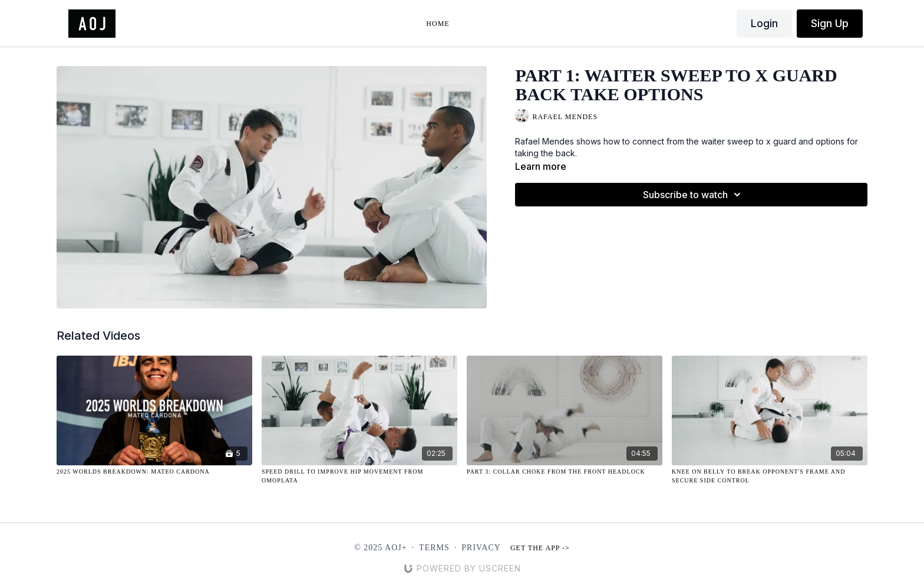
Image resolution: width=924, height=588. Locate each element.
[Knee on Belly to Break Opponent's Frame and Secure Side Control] (770, 476)
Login (764, 23)
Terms (434, 548)
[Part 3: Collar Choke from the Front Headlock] (565, 472)
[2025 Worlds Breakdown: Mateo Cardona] (154, 472)
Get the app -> (540, 548)
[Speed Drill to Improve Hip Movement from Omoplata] (359, 476)
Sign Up (830, 23)
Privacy (481, 548)
